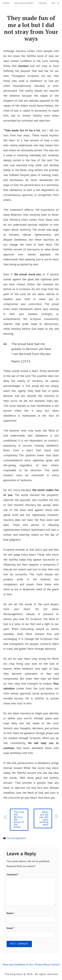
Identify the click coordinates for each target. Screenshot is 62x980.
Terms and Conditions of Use (18, 964)
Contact (55, 964)
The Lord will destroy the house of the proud (19, 819)
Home (6, 3)
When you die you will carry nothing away (44, 818)
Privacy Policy (42, 964)
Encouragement (24, 3)
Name (10, 913)
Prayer (43, 3)
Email (10, 928)
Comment (13, 874)
